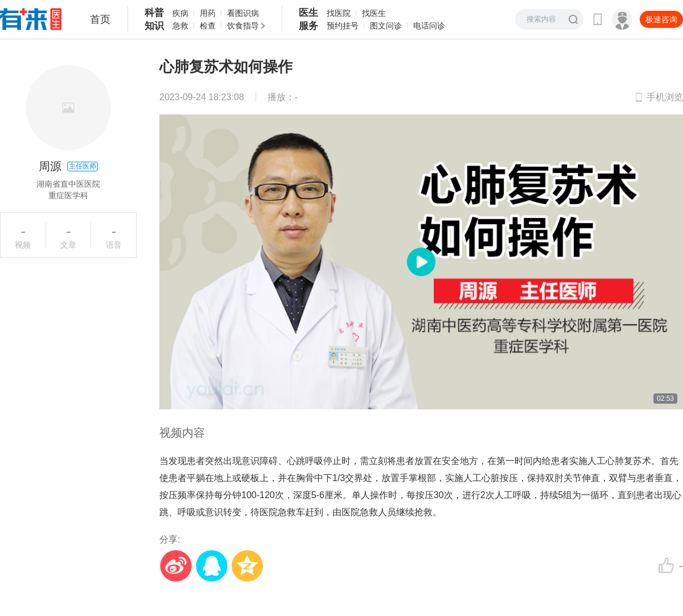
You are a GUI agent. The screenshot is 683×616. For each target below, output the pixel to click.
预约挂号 (343, 26)
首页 (100, 19)
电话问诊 (429, 26)
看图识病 (243, 13)
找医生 (374, 13)
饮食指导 (243, 26)
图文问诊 (386, 26)
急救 (180, 26)
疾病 (180, 13)
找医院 (339, 13)
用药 (208, 13)
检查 (208, 26)
